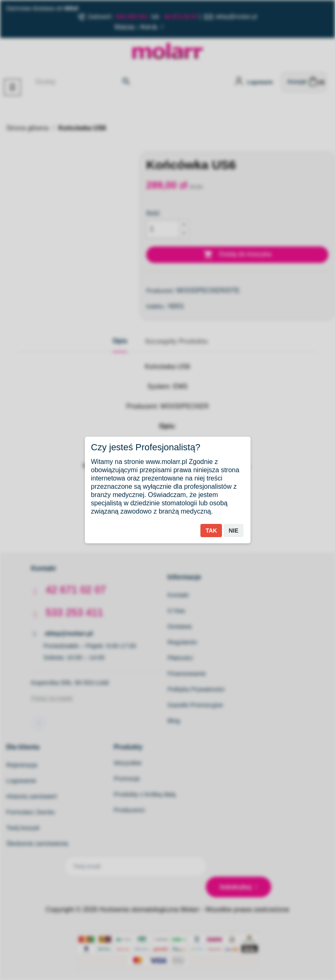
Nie (233, 531)
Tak (211, 531)
